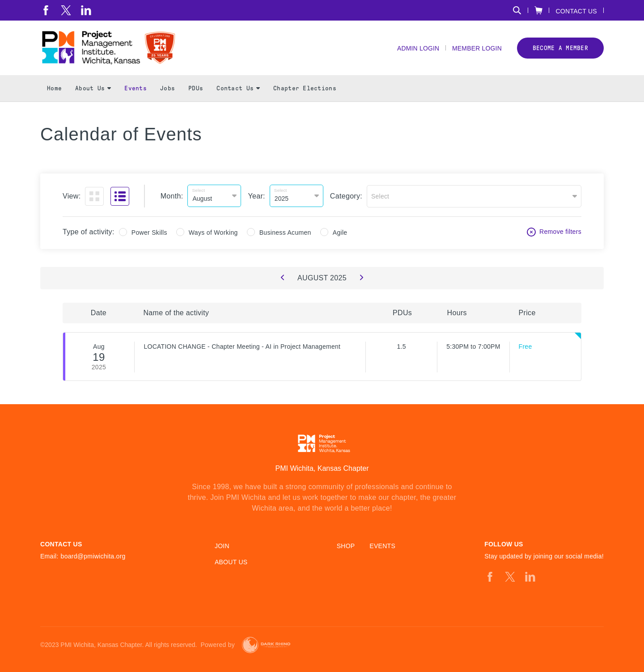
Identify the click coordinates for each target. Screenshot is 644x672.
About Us (93, 90)
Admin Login (417, 49)
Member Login (477, 49)
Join (222, 546)
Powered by (218, 645)
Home (54, 90)
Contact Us (576, 11)
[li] (86, 10)
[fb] (46, 10)
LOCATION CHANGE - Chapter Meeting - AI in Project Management (242, 347)
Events (136, 90)
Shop (346, 546)
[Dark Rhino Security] (266, 645)
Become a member (560, 49)
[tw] (66, 10)
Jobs (167, 90)
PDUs (196, 90)
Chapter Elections (305, 90)
